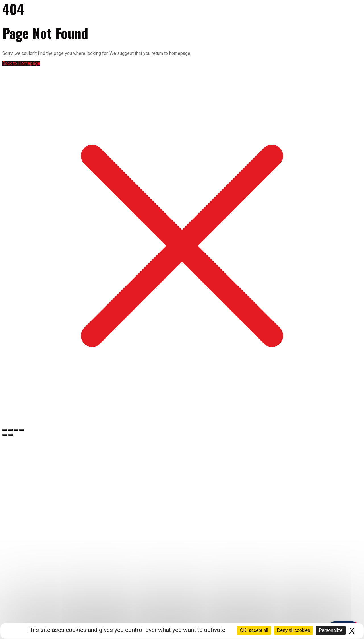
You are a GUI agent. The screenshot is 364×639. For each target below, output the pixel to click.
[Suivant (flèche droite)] (10, 435)
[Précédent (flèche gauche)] (5, 435)
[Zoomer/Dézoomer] (5, 430)
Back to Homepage (21, 63)
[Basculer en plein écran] (10, 430)
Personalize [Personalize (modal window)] (331, 630)
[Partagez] (16, 430)
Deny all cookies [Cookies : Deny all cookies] (294, 630)
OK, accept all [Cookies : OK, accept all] (254, 630)
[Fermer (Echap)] (22, 430)
